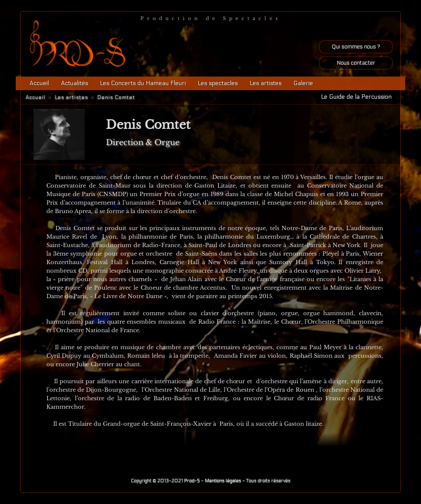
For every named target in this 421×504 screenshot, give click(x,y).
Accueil (39, 83)
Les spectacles (218, 83)
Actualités (74, 83)
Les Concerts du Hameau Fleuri (143, 83)
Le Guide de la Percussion (356, 97)
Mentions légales (223, 481)
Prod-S (192, 481)
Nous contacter (356, 63)
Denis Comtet (116, 97)
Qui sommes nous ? (356, 47)
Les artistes (266, 83)
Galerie (303, 83)
